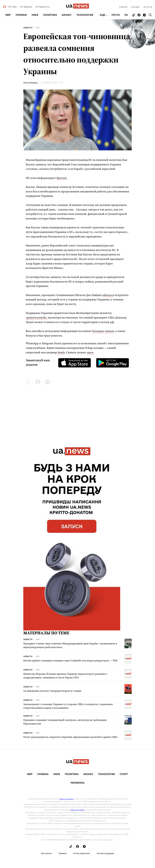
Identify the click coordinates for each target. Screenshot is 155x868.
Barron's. (62, 178)
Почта (116, 15)
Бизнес (67, 15)
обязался (108, 295)
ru (126, 15)
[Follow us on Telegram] (144, 15)
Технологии (85, 15)
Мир (8, 15)
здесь (90, 352)
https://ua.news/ (66, 799)
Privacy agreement (82, 853)
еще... (104, 15)
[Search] (150, 15)
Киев (35, 15)
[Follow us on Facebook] (139, 15)
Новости (28, 28)
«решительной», (37, 317)
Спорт (124, 774)
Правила (63, 853)
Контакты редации (105, 853)
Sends (61, 352)
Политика (50, 15)
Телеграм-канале (103, 331)
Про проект (46, 853)
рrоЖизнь (78, 783)
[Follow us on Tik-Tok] (134, 15)
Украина (21, 15)
